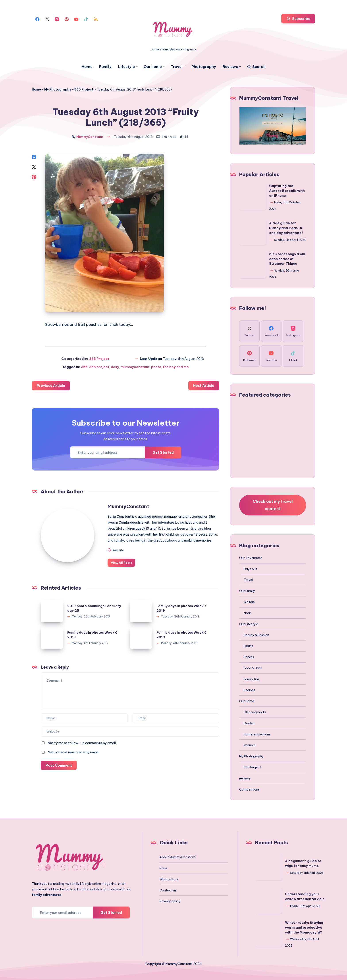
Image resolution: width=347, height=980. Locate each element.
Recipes (249, 690)
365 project (99, 367)
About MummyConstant (177, 857)
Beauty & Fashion (256, 635)
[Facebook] (37, 19)
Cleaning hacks (255, 712)
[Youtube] (76, 19)
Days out (250, 569)
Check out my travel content (273, 505)
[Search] (256, 67)
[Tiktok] (86, 19)
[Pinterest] (67, 19)
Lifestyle (126, 67)
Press (163, 868)
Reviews (230, 67)
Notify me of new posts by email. (73, 758)
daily (115, 367)
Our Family (247, 591)
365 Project (84, 89)
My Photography (58, 89)
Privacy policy (170, 901)
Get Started (163, 453)
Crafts (248, 646)
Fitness (249, 657)
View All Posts (123, 569)
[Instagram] (57, 19)
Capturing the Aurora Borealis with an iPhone (287, 191)
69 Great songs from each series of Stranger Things (287, 259)
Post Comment (59, 772)
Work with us (169, 879)
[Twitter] (47, 19)
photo (156, 367)
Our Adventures (251, 558)
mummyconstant (135, 367)
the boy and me (176, 367)
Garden (249, 723)
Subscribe (298, 18)
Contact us (168, 890)
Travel (177, 67)
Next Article (204, 386)
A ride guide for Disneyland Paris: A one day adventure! (286, 228)
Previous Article (51, 386)
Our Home (247, 701)
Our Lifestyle (249, 624)
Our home (153, 67)
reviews (245, 778)
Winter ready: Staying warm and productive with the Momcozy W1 (304, 927)
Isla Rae (249, 602)
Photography (204, 67)
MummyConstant (130, 507)
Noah (248, 613)
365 (84, 367)
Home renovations (257, 734)
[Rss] (96, 19)
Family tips (252, 679)
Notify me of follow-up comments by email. (82, 749)
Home (87, 67)
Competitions (249, 789)
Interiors (250, 745)
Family (105, 67)
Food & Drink (253, 668)
